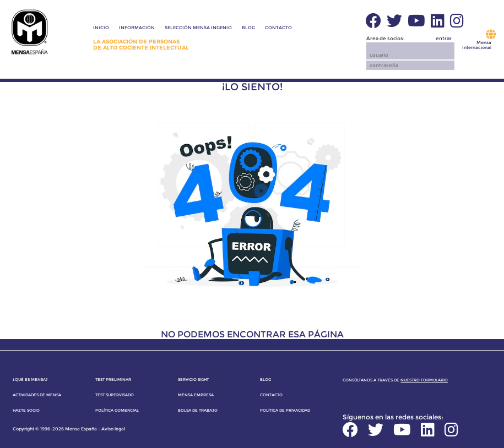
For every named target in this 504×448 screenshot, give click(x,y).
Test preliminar (113, 379)
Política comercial (117, 410)
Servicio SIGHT (193, 379)
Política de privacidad (285, 410)
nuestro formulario (424, 380)
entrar (444, 38)
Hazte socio (26, 410)
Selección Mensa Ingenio (198, 28)
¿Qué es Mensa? (30, 379)
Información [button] (137, 28)
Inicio (101, 28)
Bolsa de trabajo (198, 410)
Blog (248, 28)
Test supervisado (115, 395)
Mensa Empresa (196, 395)
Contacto (278, 28)
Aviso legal (113, 429)
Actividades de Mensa (37, 395)
